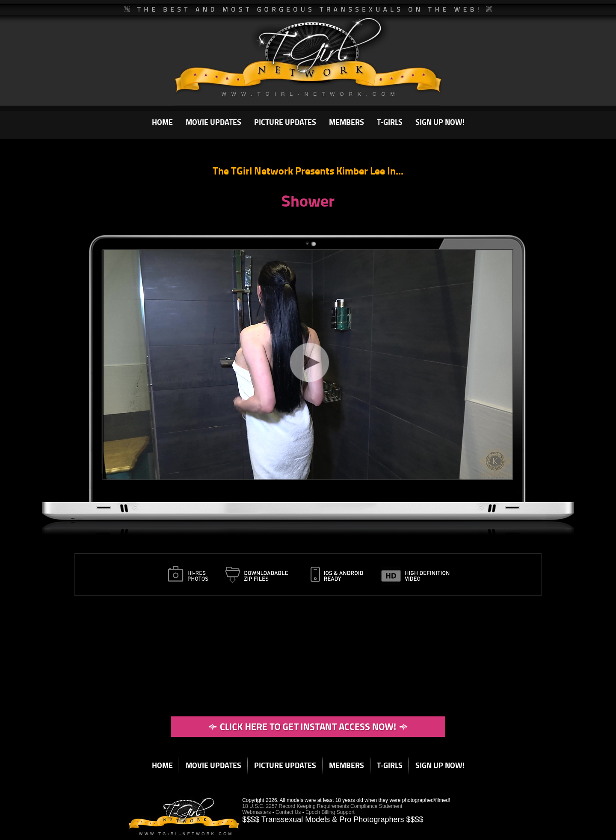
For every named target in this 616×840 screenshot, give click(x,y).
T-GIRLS (390, 122)
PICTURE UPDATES (285, 122)
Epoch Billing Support (330, 812)
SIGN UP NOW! (440, 122)
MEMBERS (346, 122)
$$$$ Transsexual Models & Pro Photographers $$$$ (333, 819)
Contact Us (288, 812)
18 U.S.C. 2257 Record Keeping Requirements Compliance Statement (322, 806)
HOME (162, 122)
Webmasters (256, 812)
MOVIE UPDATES (213, 122)
